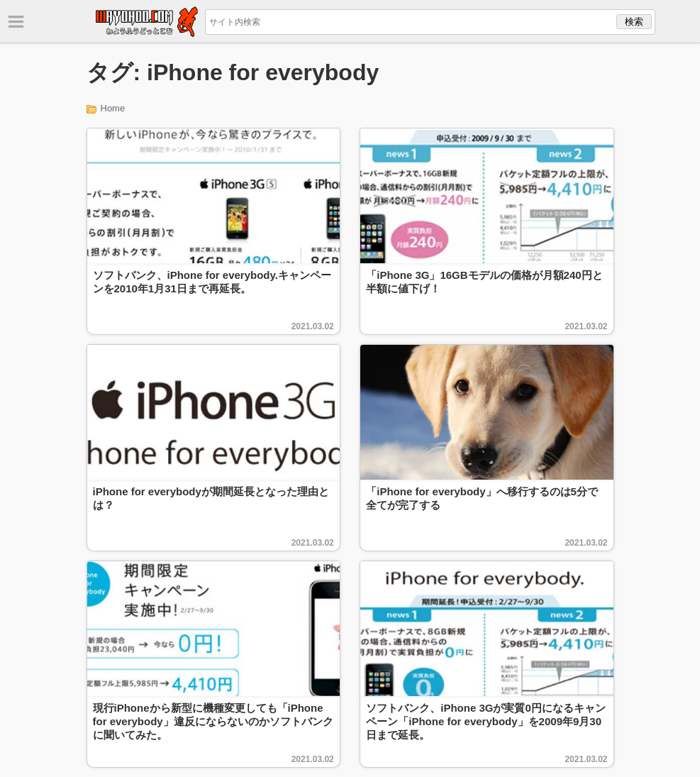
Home (113, 108)
